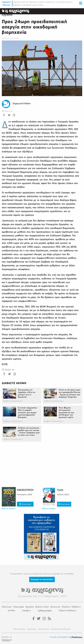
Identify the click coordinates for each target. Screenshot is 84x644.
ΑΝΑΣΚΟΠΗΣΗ (25, 490)
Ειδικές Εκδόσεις (68, 611)
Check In (69, 2)
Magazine (17, 5)
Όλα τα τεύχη (9, 509)
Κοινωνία (55, 607)
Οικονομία (19, 607)
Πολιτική (7, 607)
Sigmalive (17, 2)
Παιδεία (66, 607)
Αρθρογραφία (45, 611)
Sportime (33, 2)
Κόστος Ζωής (42, 607)
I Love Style (60, 2)
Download (25, 504)
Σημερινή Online (22, 103)
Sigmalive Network (6, 3)
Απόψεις (26, 611)
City (53, 2)
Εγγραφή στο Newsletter (42, 579)
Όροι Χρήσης (19, 629)
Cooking (25, 5)
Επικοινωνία (44, 629)
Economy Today (44, 2)
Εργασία (7, 15)
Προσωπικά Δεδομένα (61, 629)
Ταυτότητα (32, 629)
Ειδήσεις (76, 607)
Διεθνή (11, 611)
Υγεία (60, 490)
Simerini (25, 2)
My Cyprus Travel (36, 5)
